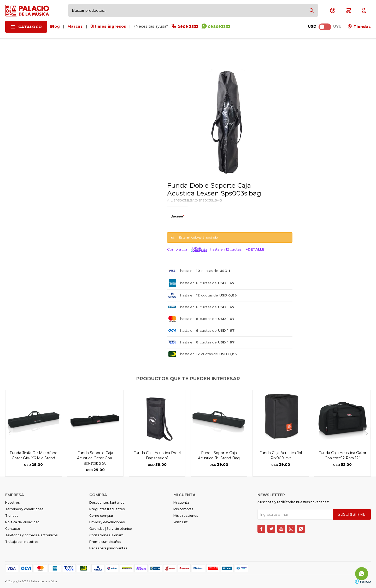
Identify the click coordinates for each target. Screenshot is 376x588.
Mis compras (183, 509)
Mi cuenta (181, 503)
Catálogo (30, 27)
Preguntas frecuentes (107, 509)
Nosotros (12, 503)
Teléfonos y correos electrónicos (31, 535)
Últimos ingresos (108, 26)
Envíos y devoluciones (107, 522)
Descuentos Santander (108, 503)
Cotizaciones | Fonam (106, 535)
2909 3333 (188, 27)
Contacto (13, 529)
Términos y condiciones (24, 509)
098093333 (219, 27)
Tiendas (362, 27)
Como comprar (101, 516)
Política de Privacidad (22, 522)
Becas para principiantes (108, 548)
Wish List (181, 522)
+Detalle (255, 249)
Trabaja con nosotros (22, 542)
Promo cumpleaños (105, 542)
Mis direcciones (186, 516)
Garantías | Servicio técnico (111, 529)
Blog (55, 26)
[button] (312, 10)
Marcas (75, 26)
